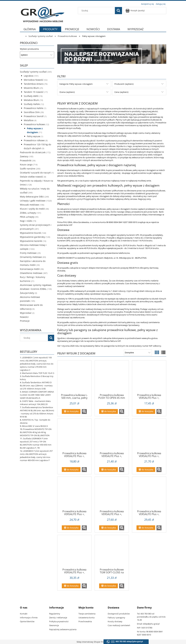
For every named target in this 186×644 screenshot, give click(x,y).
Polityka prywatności (59, 621)
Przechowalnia (85, 621)
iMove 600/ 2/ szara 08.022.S (35, 426)
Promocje (25, 321)
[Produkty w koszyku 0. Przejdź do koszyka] (135, 10)
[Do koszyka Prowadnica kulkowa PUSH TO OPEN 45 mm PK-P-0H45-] (108, 411)
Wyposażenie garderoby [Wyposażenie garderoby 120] (32, 237)
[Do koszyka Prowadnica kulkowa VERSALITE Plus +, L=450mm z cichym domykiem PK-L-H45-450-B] (71, 528)
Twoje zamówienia (87, 614)
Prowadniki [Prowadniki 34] (26, 160)
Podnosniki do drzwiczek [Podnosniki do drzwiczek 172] (33, 152)
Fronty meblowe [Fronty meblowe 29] (28, 253)
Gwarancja (54, 625)
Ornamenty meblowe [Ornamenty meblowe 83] (31, 257)
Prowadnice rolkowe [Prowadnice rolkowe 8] (34, 140)
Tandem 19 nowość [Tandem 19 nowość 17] (34, 92)
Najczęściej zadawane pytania (63, 629)
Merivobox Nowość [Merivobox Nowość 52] (34, 80)
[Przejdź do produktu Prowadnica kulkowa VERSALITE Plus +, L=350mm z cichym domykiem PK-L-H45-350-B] (112, 436)
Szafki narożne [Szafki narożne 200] (28, 169)
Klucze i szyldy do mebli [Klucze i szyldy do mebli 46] (32, 209)
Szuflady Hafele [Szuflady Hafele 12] (32, 104)
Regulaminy (55, 614)
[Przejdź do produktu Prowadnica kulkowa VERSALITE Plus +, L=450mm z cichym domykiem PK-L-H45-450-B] (74, 494)
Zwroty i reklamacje (58, 618)
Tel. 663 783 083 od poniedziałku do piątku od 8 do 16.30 (151, 617)
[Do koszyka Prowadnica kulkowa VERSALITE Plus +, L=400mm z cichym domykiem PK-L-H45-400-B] (146, 470)
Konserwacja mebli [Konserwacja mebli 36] (30, 269)
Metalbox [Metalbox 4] (29, 120)
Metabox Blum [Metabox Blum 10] (31, 100)
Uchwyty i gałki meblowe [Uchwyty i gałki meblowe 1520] (33, 201)
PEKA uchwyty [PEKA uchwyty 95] (27, 217)
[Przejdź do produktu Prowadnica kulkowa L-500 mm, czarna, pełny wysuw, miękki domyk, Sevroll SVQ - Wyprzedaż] (74, 378)
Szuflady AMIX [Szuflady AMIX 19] (31, 96)
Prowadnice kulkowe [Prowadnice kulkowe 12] (34, 124)
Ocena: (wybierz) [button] (67, 92)
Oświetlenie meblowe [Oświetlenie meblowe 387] (31, 273)
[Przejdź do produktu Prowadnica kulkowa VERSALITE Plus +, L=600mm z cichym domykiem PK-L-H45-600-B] (74, 553)
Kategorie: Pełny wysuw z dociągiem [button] (76, 84)
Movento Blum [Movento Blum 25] (31, 88)
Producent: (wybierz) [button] (124, 84)
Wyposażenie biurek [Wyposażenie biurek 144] (30, 233)
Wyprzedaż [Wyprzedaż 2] (26, 313)
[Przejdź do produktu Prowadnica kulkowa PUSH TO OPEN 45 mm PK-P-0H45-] (112, 378)
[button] (84, 412)
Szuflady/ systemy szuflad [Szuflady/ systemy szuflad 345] (33, 72)
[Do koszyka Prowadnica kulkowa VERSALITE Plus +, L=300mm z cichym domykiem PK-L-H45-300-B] (71, 470)
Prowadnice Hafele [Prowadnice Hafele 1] (34, 108)
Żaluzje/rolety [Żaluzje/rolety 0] (27, 293)
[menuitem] (30, 31)
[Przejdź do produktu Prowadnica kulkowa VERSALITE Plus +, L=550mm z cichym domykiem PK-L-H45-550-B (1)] (149, 494)
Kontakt (24, 614)
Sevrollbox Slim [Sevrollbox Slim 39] (32, 112)
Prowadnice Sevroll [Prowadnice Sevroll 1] (34, 116)
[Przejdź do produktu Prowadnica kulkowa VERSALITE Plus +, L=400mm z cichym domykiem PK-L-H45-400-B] (149, 436)
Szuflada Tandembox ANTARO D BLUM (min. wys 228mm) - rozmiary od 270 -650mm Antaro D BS (36, 386)
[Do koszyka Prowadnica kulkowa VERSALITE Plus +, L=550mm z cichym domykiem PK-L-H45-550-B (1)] (146, 528)
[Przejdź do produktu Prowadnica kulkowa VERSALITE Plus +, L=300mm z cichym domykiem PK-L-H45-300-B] (74, 436)
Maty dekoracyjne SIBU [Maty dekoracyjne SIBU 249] (32, 197)
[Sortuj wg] (138, 353)
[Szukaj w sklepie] (97, 11)
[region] (112, 54)
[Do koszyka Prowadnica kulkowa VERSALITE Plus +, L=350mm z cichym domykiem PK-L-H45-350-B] (108, 470)
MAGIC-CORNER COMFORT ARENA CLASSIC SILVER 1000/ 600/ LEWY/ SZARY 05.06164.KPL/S (37, 395)
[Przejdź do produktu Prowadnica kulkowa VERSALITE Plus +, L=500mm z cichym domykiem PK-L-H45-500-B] (112, 494)
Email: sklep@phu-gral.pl (148, 624)
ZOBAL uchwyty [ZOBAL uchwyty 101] (28, 213)
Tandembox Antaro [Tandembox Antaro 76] (34, 84)
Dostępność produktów (119, 614)
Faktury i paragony (116, 618)
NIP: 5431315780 (145, 628)
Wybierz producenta (29, 49)
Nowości (24, 317)
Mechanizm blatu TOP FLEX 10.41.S (38, 373)
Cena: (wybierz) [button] (121, 92)
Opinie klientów (27, 621)
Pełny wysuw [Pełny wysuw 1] (34, 136)
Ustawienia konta (86, 618)
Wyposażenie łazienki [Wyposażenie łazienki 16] (31, 241)
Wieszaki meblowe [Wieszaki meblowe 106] (29, 205)
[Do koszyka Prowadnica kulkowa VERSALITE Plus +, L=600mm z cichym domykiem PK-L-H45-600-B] (71, 586)
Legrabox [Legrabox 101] (29, 76)
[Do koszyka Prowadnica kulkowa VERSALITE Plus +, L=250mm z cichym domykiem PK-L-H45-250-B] (146, 411)
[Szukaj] (118, 11)
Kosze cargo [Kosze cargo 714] (26, 165)
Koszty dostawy (115, 621)
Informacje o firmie (29, 618)
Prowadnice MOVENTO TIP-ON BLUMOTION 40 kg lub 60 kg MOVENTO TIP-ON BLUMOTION (36, 432)
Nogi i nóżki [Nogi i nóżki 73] (26, 221)
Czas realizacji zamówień (119, 625)
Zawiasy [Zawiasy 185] (24, 156)
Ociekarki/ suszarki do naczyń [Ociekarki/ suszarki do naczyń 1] (35, 173)
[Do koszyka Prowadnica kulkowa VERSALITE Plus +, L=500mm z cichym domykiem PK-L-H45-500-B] (108, 528)
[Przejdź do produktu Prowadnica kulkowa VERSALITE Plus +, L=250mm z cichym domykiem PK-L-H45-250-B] (149, 378)
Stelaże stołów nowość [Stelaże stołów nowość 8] (32, 177)
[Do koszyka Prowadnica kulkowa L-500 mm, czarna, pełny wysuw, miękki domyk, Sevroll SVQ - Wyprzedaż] (71, 411)
